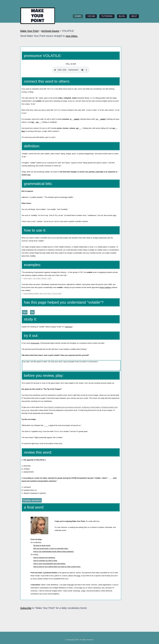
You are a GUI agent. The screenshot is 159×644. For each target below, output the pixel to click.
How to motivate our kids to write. (45, 561)
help (134, 16)
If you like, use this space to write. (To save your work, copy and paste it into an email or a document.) (71, 365)
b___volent (75, 119)
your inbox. (72, 36)
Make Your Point (30, 31)
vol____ (79, 128)
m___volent (101, 119)
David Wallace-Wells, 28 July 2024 (43, 293)
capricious (69, 327)
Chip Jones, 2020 (37, 278)
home (78, 16)
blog (122, 16)
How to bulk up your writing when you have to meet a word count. (57, 567)
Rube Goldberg (106, 287)
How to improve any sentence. (44, 558)
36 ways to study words (42, 545)
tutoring (107, 16)
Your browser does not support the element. (71, 70)
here (79, 576)
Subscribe (26, 608)
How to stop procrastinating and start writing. (49, 564)
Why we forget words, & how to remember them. (51, 548)
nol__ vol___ (36, 122)
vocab (91, 16)
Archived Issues (50, 31)
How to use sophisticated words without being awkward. (54, 551)
